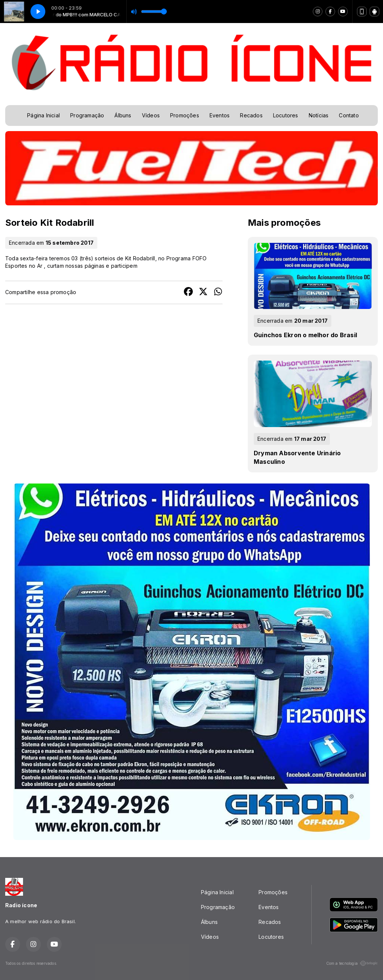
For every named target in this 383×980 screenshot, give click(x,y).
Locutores (286, 115)
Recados (251, 115)
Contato (349, 115)
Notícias (319, 115)
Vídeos (151, 115)
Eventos (220, 115)
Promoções (185, 115)
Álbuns (123, 115)
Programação (87, 115)
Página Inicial (43, 115)
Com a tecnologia (352, 963)
